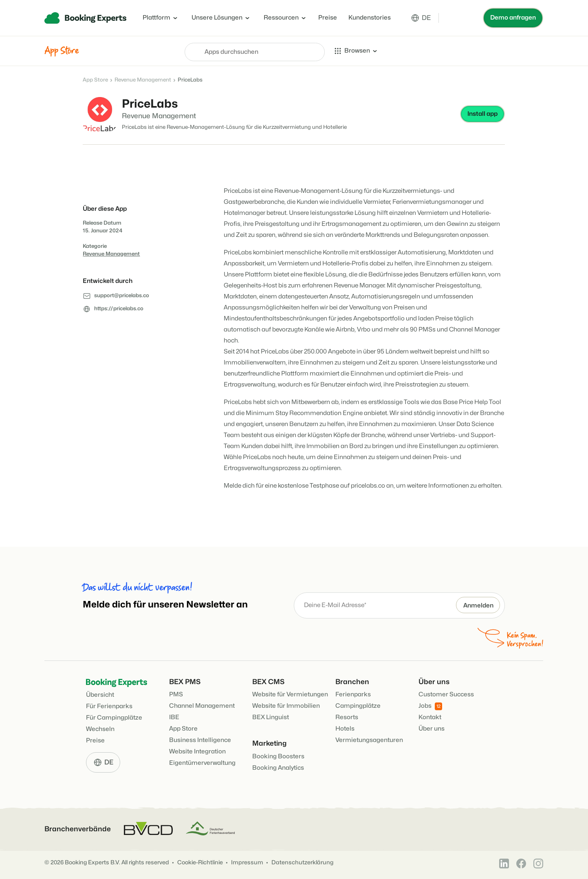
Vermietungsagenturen (369, 740)
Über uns (432, 729)
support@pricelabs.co (122, 296)
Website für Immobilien (286, 706)
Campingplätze (358, 706)
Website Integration (197, 752)
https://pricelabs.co (119, 309)
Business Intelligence (200, 740)
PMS (176, 695)
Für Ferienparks (109, 706)
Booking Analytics (278, 768)
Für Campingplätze (114, 718)
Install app (482, 114)
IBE (174, 717)
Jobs (430, 706)
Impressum (247, 862)
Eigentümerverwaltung (202, 763)
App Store (95, 80)
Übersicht (100, 695)
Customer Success (446, 695)
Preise (328, 18)
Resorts (347, 717)
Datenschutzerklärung (302, 862)
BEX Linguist (271, 717)
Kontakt (430, 717)
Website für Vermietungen (290, 695)
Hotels (345, 729)
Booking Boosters (278, 756)
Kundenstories (370, 18)
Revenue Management (143, 80)
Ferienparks (353, 695)
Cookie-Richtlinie (200, 862)
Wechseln (100, 729)
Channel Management (202, 706)
